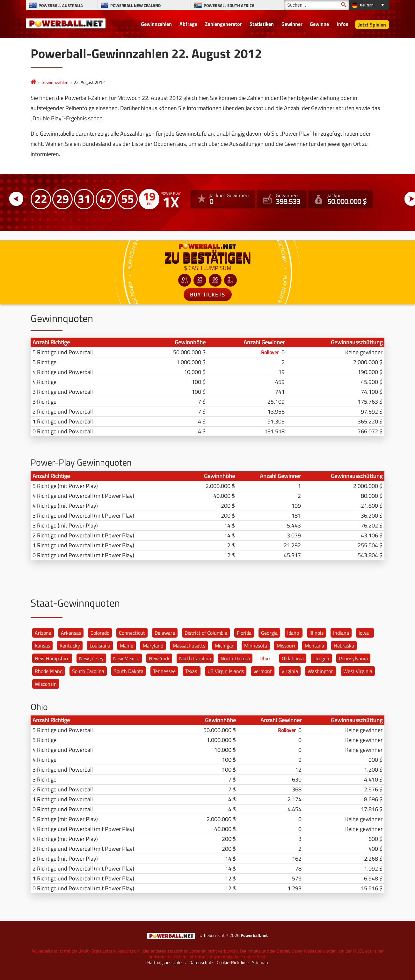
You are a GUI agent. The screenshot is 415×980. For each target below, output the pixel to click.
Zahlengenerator (223, 24)
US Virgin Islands (226, 671)
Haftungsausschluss (167, 962)
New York (159, 658)
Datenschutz (201, 962)
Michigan (225, 646)
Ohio (265, 658)
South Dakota (129, 671)
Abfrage (188, 24)
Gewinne (319, 24)
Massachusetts (189, 646)
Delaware (165, 633)
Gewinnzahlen (156, 24)
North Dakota (235, 658)
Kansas (42, 646)
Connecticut (132, 633)
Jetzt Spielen (372, 25)
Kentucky (70, 646)
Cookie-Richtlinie (233, 962)
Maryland (153, 646)
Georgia (269, 633)
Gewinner (292, 24)
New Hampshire (52, 658)
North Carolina (195, 658)
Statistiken (262, 24)
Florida (244, 633)
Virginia (290, 671)
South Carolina (88, 671)
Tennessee (164, 671)
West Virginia (358, 671)
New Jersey (91, 658)
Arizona (43, 633)
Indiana (341, 633)
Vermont (263, 671)
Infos (342, 24)
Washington (321, 671)
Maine (127, 646)
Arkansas (71, 633)
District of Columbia (206, 633)
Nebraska (344, 646)
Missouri (286, 646)
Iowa (364, 633)
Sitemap (260, 962)
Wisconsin (46, 684)
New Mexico (126, 658)
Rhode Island (49, 671)
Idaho (293, 633)
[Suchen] (317, 5)
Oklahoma (293, 658)
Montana (314, 646)
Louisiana (100, 646)
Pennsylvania (353, 658)
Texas (191, 671)
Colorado (100, 633)
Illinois (317, 633)
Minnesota (256, 646)
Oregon (321, 658)
